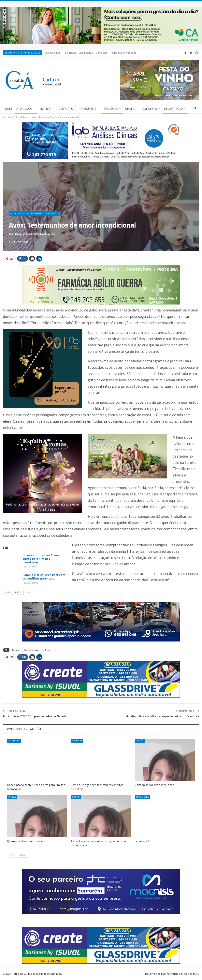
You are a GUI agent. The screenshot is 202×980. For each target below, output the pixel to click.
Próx (19, 592)
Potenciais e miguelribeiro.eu (183, 974)
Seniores (49, 650)
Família (16, 650)
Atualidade (24, 109)
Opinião (130, 109)
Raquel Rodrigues (32, 650)
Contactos (102, 53)
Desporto (66, 109)
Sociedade (111, 109)
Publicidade (70, 53)
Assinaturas (86, 53)
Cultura (46, 109)
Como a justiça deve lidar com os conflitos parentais (44, 577)
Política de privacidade (123, 53)
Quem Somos (53, 53)
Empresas (150, 109)
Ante (8, 592)
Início (8, 109)
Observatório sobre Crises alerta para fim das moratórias (41, 559)
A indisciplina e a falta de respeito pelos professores (163, 716)
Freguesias (88, 109)
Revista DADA (174, 109)
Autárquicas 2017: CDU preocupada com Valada (35, 716)
